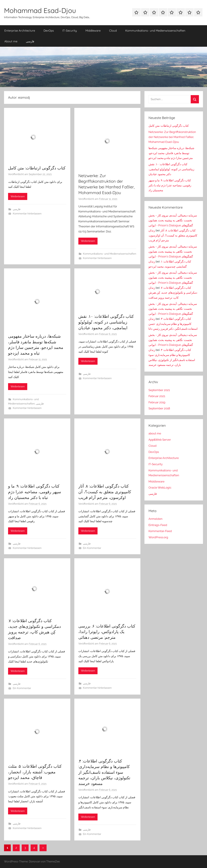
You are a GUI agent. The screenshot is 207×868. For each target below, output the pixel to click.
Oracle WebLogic (160, 488)
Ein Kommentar (92, 548)
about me (155, 433)
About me (11, 41)
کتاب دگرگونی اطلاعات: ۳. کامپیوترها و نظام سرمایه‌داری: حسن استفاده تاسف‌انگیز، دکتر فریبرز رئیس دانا (173, 324)
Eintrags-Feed (158, 525)
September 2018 (159, 408)
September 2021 (159, 390)
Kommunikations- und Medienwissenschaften (155, 31)
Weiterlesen (18, 196)
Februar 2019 (157, 402)
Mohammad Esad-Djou (40, 10)
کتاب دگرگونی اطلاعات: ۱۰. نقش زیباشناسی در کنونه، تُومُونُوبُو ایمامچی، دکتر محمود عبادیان (106, 322)
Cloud (113, 31)
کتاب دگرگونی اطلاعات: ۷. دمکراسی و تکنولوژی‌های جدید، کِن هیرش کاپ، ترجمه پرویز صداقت (173, 293)
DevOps (49, 31)
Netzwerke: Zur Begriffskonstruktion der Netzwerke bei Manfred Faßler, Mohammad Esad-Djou (172, 137)
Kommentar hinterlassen (27, 214)
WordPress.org (158, 537)
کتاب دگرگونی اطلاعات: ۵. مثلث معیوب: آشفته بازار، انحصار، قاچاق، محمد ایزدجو (35, 772)
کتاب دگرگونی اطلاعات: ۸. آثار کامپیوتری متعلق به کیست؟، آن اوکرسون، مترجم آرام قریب (105, 492)
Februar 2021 (157, 396)
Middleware (93, 31)
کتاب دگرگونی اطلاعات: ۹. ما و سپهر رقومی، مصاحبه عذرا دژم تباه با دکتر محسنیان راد (35, 492)
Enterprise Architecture (20, 31)
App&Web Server (160, 440)
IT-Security (70, 31)
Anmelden (155, 519)
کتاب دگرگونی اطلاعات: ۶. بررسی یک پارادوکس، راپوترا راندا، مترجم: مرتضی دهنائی (107, 632)
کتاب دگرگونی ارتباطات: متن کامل (37, 168)
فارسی (30, 41)
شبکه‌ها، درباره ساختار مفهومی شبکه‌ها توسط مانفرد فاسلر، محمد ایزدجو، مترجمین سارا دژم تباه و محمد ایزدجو (171, 153)
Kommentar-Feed (160, 531)
